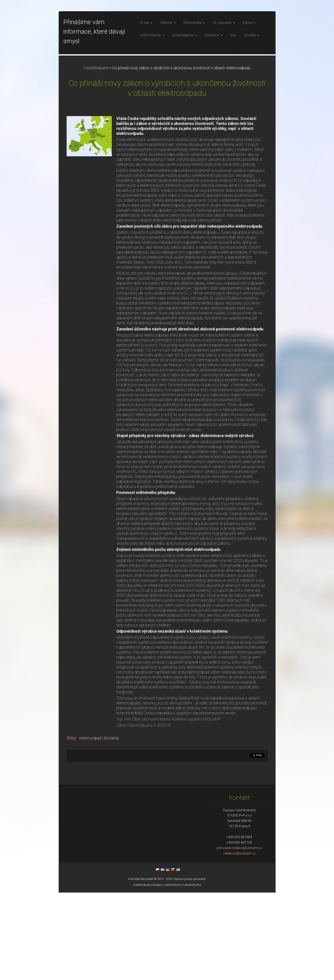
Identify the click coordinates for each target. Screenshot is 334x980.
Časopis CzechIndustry (167, 972)
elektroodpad (90, 826)
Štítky (71, 826)
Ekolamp (111, 826)
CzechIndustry (96, 156)
